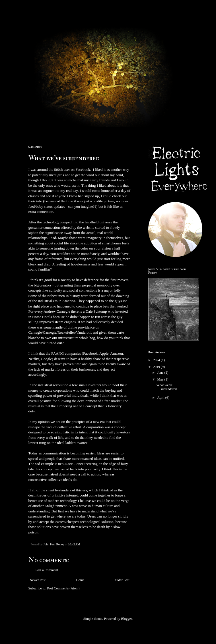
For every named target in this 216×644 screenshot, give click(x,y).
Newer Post (38, 580)
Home (80, 580)
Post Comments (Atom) (63, 588)
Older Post (122, 580)
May (161, 379)
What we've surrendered (166, 387)
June (161, 373)
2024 (157, 360)
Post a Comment (47, 570)
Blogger (126, 619)
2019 (157, 367)
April (161, 398)
